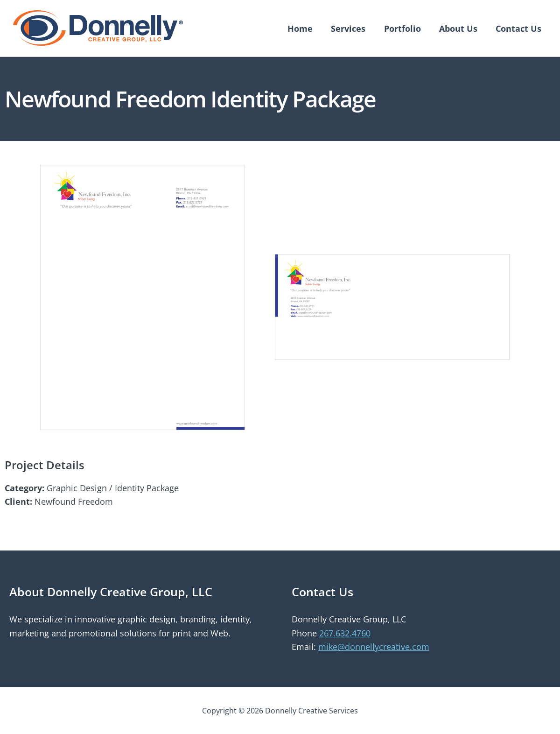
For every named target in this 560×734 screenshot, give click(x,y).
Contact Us (519, 28)
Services (354, 28)
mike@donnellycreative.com (374, 647)
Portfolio (406, 28)
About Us (461, 28)
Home (307, 28)
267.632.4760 (345, 633)
